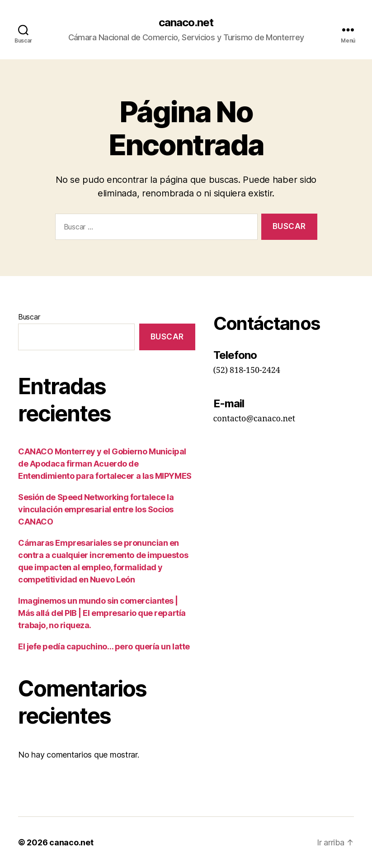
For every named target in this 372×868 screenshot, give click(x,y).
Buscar (29, 317)
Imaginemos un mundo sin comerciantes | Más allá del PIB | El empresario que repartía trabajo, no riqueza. (102, 613)
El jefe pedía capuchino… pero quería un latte (104, 646)
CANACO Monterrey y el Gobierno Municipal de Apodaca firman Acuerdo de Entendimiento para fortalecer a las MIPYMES (105, 464)
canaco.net (186, 23)
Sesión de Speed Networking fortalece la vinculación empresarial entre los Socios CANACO (96, 509)
